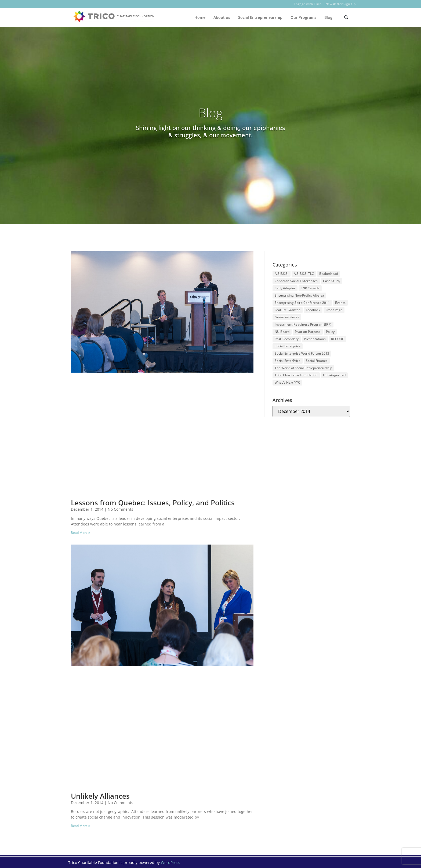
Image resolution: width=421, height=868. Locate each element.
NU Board (282, 332)
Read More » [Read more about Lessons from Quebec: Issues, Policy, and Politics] (80, 533)
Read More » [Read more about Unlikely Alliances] (80, 826)
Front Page (334, 310)
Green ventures (287, 317)
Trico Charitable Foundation (296, 375)
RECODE (337, 339)
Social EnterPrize (288, 361)
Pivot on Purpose (308, 332)
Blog (328, 17)
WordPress (170, 862)
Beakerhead (329, 274)
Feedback (313, 310)
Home (200, 17)
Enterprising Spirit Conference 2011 (302, 303)
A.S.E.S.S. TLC (304, 274)
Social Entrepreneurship (260, 17)
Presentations (315, 339)
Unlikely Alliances (100, 796)
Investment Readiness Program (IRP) (303, 324)
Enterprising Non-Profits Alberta (299, 295)
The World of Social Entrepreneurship (303, 368)
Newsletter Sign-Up (340, 4)
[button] (346, 17)
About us (222, 17)
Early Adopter (285, 288)
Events (340, 303)
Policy (330, 332)
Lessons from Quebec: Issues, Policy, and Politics (153, 503)
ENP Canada (310, 288)
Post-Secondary (287, 339)
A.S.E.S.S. (282, 274)
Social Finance (317, 361)
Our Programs (303, 17)
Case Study (332, 281)
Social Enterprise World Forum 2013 (302, 353)
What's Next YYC (287, 382)
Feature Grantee (288, 310)
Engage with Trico (308, 4)
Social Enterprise (288, 346)
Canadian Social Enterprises (296, 281)
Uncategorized (334, 375)
